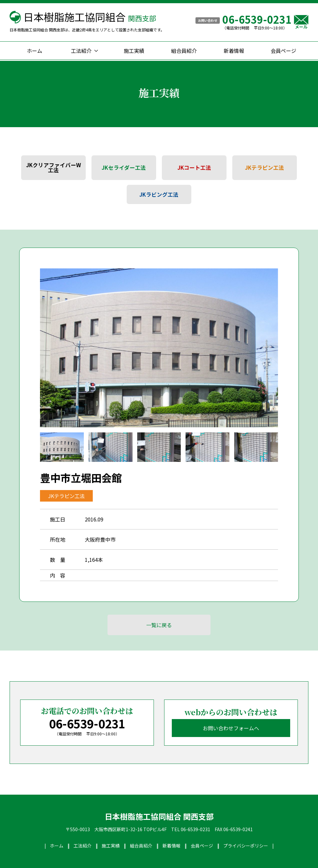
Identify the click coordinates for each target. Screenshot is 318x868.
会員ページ (283, 51)
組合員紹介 (184, 51)
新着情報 (234, 51)
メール (301, 22)
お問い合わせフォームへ (231, 728)
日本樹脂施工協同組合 (90, 17)
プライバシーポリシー (246, 846)
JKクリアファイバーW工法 (54, 168)
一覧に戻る (159, 625)
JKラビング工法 (159, 195)
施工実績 (134, 51)
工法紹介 (81, 51)
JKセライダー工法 (124, 168)
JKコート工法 (194, 168)
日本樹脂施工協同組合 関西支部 (159, 816)
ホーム (35, 51)
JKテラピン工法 (265, 168)
